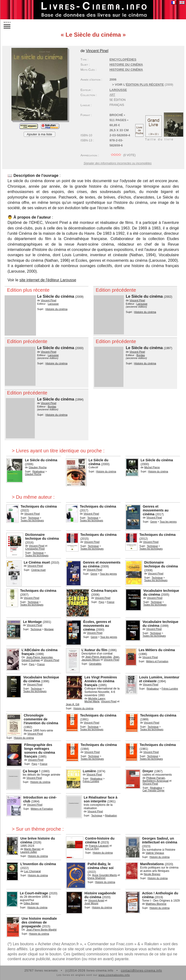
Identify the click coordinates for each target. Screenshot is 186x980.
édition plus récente (145, 85)
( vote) (122, 155)
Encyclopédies (123, 59)
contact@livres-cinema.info (141, 971)
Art (112, 95)
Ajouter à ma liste (39, 134)
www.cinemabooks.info (114, 975)
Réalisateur (39, 472)
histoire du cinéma (126, 70)
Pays (101, 602)
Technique (34, 518)
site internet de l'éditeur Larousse (48, 280)
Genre (154, 522)
